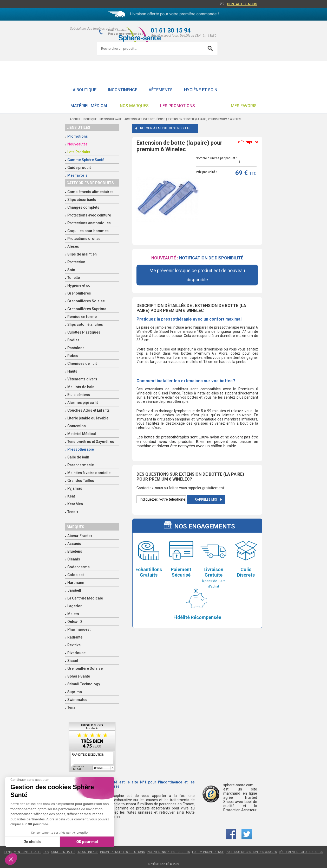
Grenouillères (79, 293)
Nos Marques (134, 106)
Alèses (73, 246)
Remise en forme (82, 317)
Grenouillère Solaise (85, 668)
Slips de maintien (82, 254)
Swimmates (77, 700)
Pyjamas (75, 488)
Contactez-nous (242, 4)
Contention (77, 426)
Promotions (78, 136)
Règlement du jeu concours (301, 852)
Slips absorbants (82, 200)
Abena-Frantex (80, 536)
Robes (73, 356)
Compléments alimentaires (90, 192)
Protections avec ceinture (89, 215)
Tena (71, 707)
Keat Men (75, 504)
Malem (73, 614)
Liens (8, 852)
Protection (76, 262)
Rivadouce (76, 653)
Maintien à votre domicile (89, 473)
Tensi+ (73, 512)
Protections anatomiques (89, 223)
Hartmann (76, 583)
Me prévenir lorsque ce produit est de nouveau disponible (197, 275)
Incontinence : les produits (168, 852)
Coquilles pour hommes (88, 231)
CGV (46, 852)
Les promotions (178, 106)
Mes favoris (244, 106)
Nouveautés (77, 144)
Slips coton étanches (85, 324)
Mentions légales (28, 852)
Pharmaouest (79, 629)
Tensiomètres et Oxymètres (91, 442)
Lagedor (75, 606)
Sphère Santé (79, 676)
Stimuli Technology (84, 684)
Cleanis (74, 559)
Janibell (74, 590)
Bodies (73, 340)
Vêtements (161, 90)
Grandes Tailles (81, 481)
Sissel (73, 661)
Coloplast (76, 575)
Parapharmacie (81, 465)
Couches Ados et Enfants (89, 410)
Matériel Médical (89, 106)
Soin (71, 270)
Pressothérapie (81, 449)
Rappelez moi (206, 500)
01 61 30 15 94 (171, 31)
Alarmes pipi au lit (83, 403)
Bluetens (75, 551)
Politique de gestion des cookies (251, 852)
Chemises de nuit (82, 363)
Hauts (72, 371)
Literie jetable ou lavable (88, 418)
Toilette (74, 278)
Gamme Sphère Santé (86, 160)
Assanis (74, 544)
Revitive (74, 645)
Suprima (75, 692)
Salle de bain (78, 457)
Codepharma (79, 567)
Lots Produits (79, 152)
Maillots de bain (81, 387)
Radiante (75, 637)
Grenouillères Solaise (86, 301)
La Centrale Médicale (85, 598)
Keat (71, 496)
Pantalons (76, 348)
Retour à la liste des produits (165, 128)
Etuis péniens (79, 395)
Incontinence (123, 90)
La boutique (83, 90)
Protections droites (84, 239)
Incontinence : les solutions (122, 852)
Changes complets (83, 207)
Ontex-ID (75, 622)
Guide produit (79, 168)
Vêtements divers (82, 379)
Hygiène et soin (201, 90)
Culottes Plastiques (84, 332)
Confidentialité (63, 852)
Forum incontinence (208, 852)
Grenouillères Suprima (87, 309)
